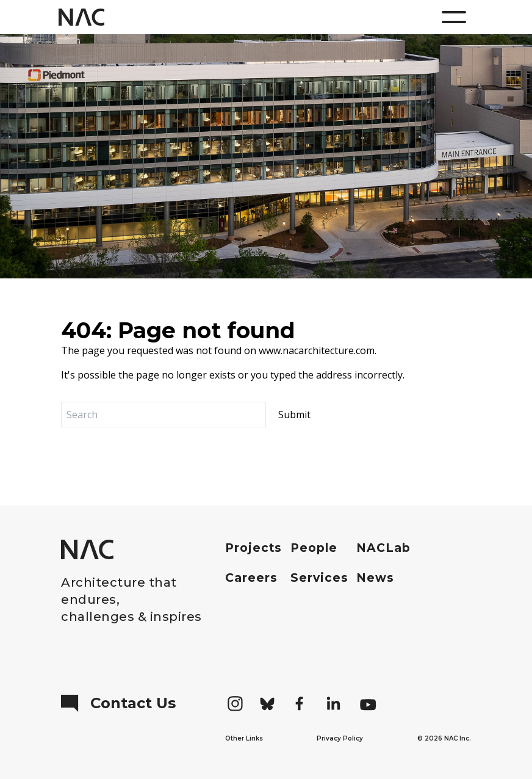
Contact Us (118, 703)
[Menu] (454, 17)
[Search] (164, 415)
